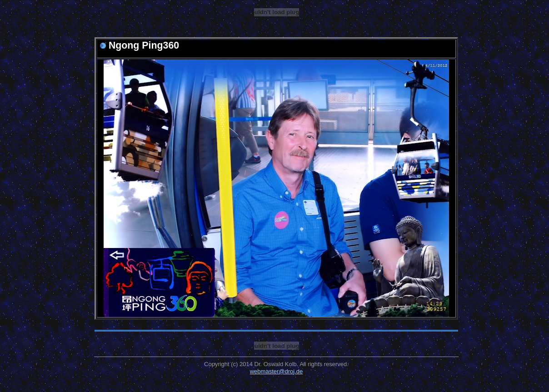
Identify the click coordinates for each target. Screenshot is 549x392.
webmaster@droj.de (277, 371)
